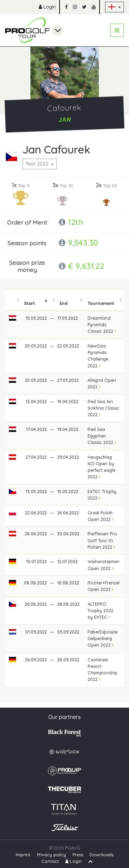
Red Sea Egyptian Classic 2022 (102, 436)
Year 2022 (38, 164)
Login (47, 7)
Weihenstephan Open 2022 (104, 565)
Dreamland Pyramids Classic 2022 (102, 324)
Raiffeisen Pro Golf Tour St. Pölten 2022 (102, 540)
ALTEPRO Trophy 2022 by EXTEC (100, 610)
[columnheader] (13, 300)
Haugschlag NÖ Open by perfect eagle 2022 (101, 467)
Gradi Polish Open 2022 (101, 516)
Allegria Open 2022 (102, 383)
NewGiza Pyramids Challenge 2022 (98, 356)
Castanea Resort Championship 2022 (102, 670)
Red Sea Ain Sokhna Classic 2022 (104, 408)
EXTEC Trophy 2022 (102, 495)
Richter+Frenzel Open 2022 (104, 586)
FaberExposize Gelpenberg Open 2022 (102, 638)
